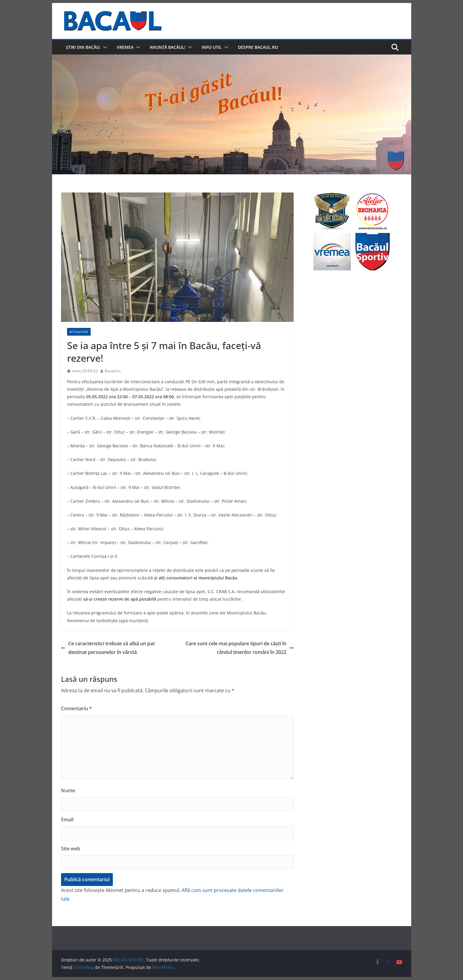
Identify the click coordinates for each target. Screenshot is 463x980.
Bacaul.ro (113, 371)
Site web (71, 849)
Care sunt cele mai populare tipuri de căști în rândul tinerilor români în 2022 (240, 648)
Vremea (125, 47)
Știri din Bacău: (83, 47)
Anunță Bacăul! (168, 47)
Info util (212, 47)
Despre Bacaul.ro (258, 47)
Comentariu (76, 708)
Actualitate (79, 332)
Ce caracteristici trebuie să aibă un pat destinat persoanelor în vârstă (108, 648)
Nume (68, 790)
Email (67, 820)
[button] (104, 47)
